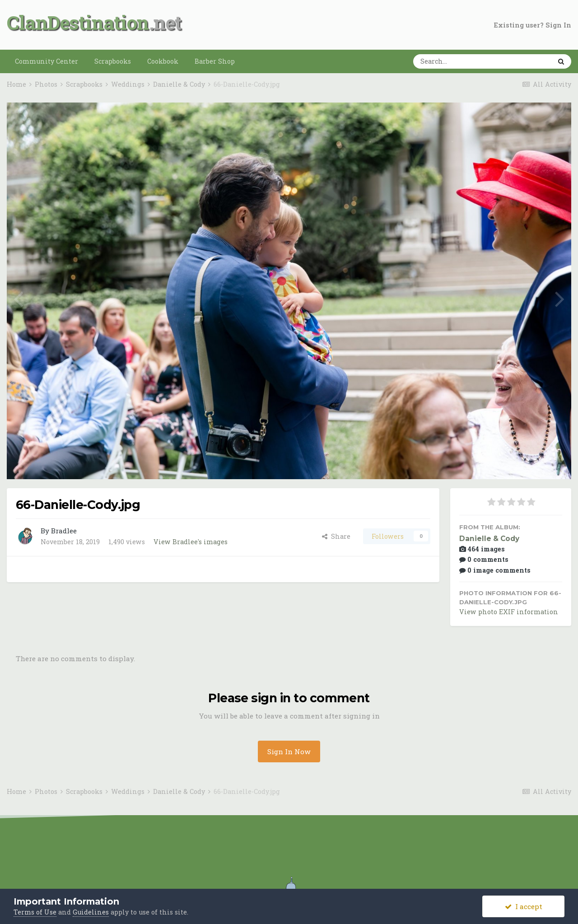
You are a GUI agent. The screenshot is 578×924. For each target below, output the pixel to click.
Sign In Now (289, 751)
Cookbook (163, 61)
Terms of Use (35, 912)
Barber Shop (215, 61)
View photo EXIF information (509, 612)
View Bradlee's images (191, 542)
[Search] (454, 61)
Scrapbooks (113, 61)
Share (336, 536)
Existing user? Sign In (533, 25)
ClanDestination (78, 22)
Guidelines (91, 912)
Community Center (47, 61)
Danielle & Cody (489, 539)
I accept (524, 906)
